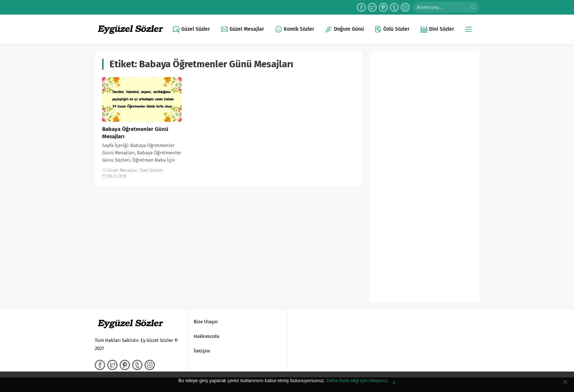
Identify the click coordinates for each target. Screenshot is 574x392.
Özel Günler (151, 170)
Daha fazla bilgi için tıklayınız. (358, 380)
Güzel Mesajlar (122, 170)
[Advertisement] (424, 179)
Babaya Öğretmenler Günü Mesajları (135, 133)
